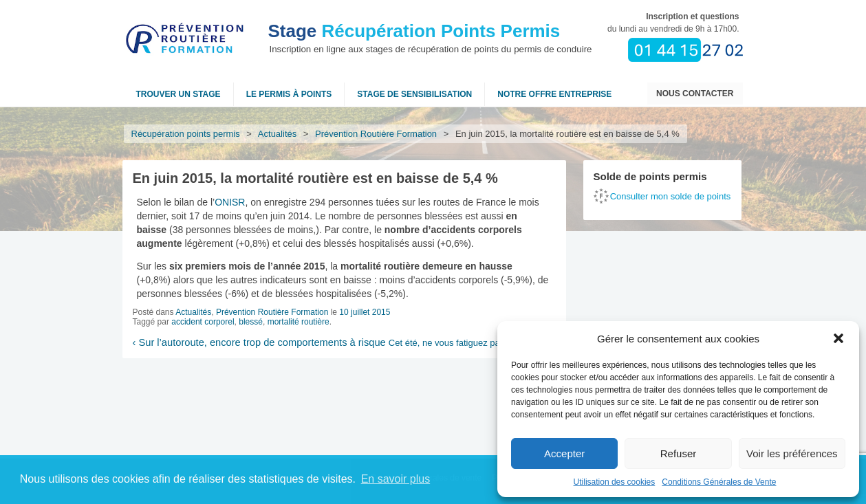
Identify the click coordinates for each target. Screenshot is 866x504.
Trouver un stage (178, 94)
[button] (838, 338)
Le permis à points (289, 94)
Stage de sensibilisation (414, 94)
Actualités (278, 134)
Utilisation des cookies (615, 482)
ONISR (230, 202)
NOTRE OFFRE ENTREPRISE (554, 94)
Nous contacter (695, 94)
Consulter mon (671, 196)
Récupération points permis (186, 134)
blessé (251, 322)
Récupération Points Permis (414, 31)
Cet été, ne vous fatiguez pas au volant (469, 343)
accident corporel (203, 322)
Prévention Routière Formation (377, 134)
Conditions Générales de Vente (719, 482)
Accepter (564, 453)
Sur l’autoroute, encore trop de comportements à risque (259, 342)
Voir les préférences (792, 453)
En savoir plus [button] (396, 479)
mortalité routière (299, 322)
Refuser (679, 453)
